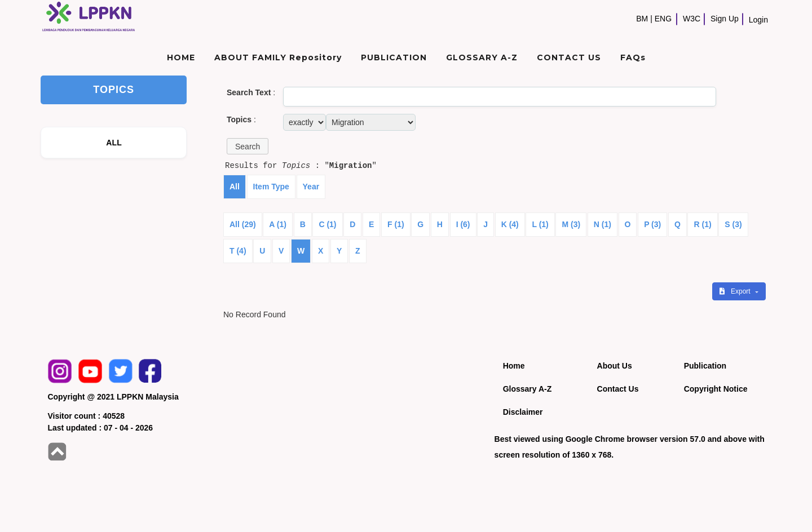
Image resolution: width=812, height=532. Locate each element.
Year (311, 187)
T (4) (238, 251)
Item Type (271, 187)
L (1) (540, 224)
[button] (248, 146)
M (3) (571, 224)
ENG (663, 19)
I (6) (463, 224)
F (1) (396, 224)
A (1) (278, 224)
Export (736, 291)
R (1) (702, 224)
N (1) (603, 224)
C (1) (327, 224)
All (235, 187)
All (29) (243, 224)
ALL (114, 143)
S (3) (733, 224)
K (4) (510, 224)
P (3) (652, 224)
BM (642, 19)
